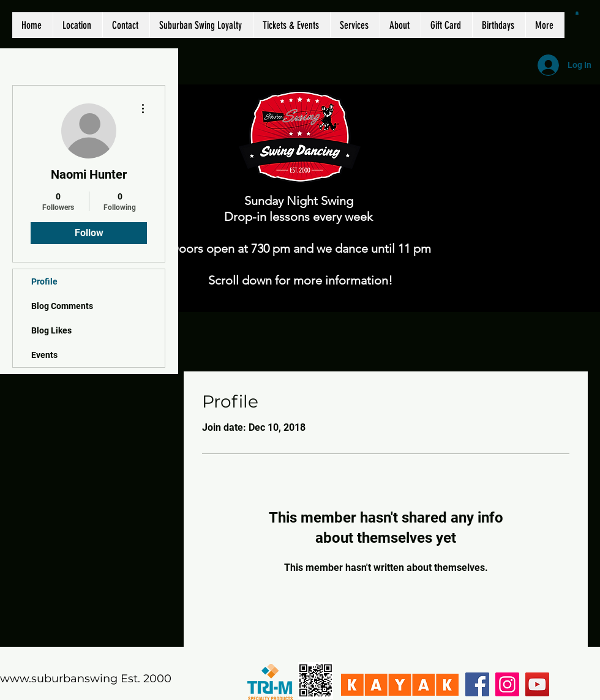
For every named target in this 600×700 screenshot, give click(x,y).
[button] (577, 13)
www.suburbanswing (59, 679)
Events (44, 355)
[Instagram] (507, 684)
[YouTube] (537, 684)
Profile (44, 281)
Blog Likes (51, 330)
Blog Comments (62, 306)
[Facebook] (477, 684)
